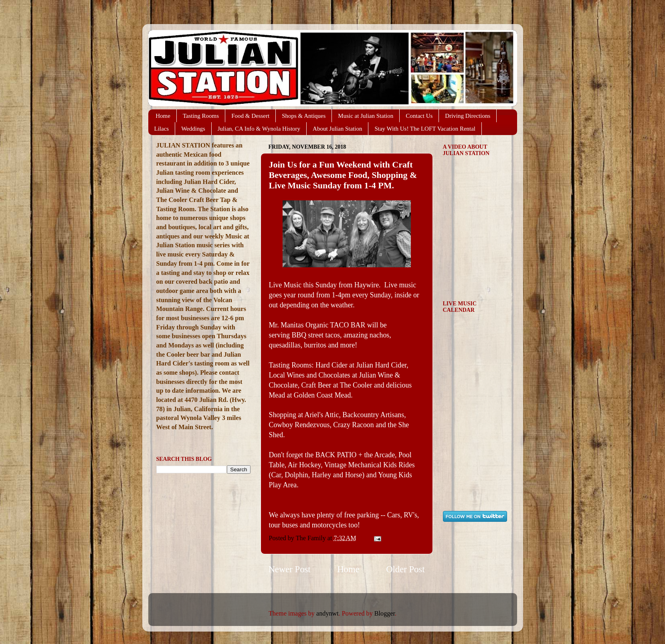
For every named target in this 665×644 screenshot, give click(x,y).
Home (163, 116)
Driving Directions (468, 116)
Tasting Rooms (201, 116)
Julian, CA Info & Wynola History (259, 129)
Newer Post (290, 569)
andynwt (327, 614)
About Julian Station (337, 129)
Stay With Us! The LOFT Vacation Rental (425, 129)
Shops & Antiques (304, 116)
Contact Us (419, 116)
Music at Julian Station (366, 116)
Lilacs (162, 129)
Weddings (193, 129)
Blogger (385, 614)
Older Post (405, 569)
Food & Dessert (250, 116)
